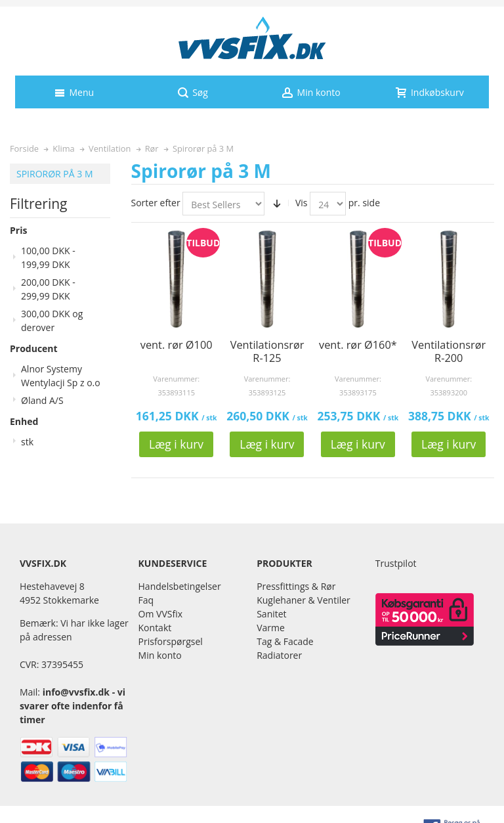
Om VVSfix (160, 614)
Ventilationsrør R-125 (267, 351)
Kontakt (155, 628)
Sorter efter (156, 203)
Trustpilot (396, 563)
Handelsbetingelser (180, 586)
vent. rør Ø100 (177, 345)
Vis (302, 203)
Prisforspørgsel (171, 641)
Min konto (160, 655)
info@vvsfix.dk (76, 692)
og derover (52, 321)
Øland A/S (42, 400)
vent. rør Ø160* (358, 345)
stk (27, 442)
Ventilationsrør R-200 (449, 351)
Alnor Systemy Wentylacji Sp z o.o (61, 376)
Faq (146, 600)
